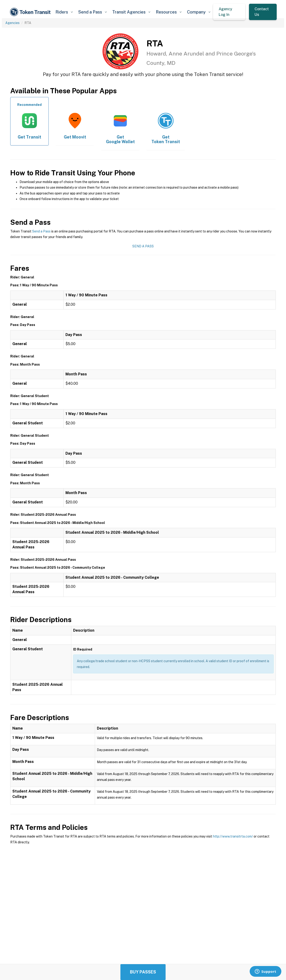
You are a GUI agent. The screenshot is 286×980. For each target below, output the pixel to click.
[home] (31, 12)
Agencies (12, 23)
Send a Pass (41, 231)
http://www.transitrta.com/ (233, 836)
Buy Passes (143, 972)
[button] (64, 12)
